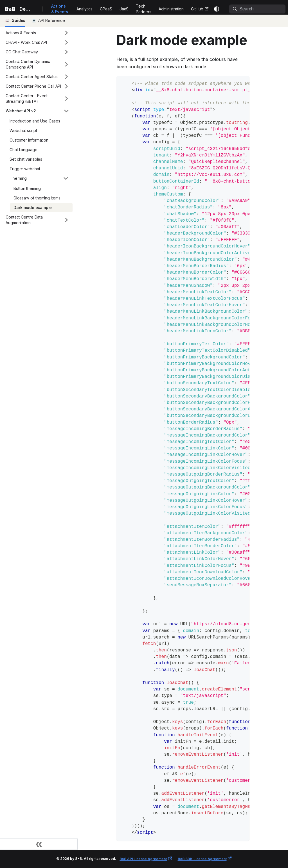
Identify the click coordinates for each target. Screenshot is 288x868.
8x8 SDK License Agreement (205, 859)
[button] (37, 33)
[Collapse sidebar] (39, 844)
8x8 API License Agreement (146, 859)
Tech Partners (143, 9)
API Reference (52, 20)
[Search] (257, 9)
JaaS (124, 9)
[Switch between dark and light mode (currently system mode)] (217, 9)
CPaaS (106, 9)
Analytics (85, 9)
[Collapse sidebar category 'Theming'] (66, 178)
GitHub (200, 9)
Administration (171, 9)
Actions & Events (60, 9)
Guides (18, 20)
